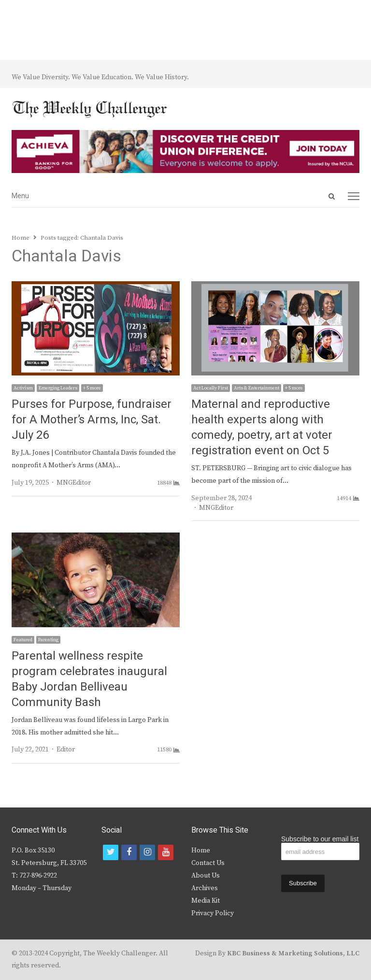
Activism (23, 388)
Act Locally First (211, 388)
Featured (23, 640)
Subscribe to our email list (320, 839)
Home (201, 850)
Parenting (48, 640)
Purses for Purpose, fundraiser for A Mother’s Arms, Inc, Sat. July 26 (92, 420)
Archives (205, 888)
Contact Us (208, 863)
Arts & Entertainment (257, 388)
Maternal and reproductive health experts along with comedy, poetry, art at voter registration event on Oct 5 (262, 427)
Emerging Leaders (58, 388)
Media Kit (206, 901)
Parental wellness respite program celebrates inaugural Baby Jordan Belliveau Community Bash (89, 679)
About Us (206, 876)
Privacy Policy (213, 913)
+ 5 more (92, 388)
